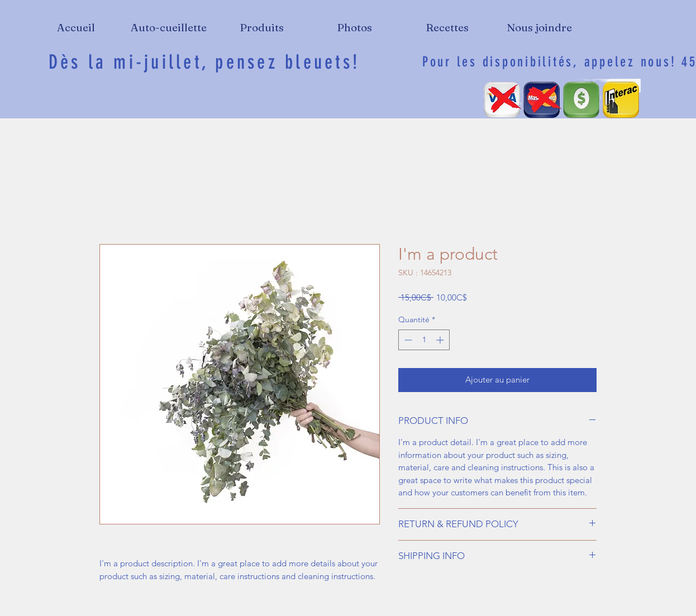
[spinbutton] (424, 340)
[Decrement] (407, 340)
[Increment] (441, 340)
